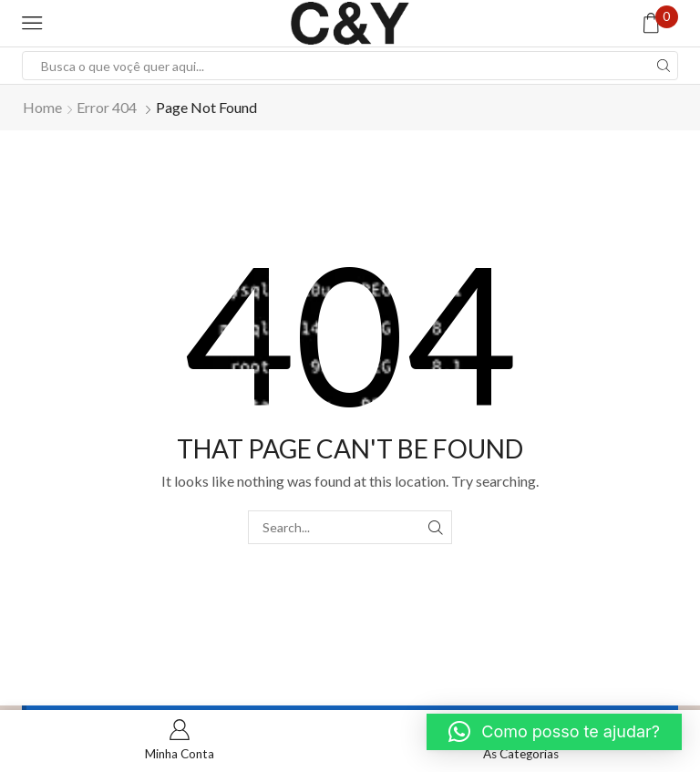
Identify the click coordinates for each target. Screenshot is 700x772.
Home (42, 107)
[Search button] (664, 66)
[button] (554, 732)
